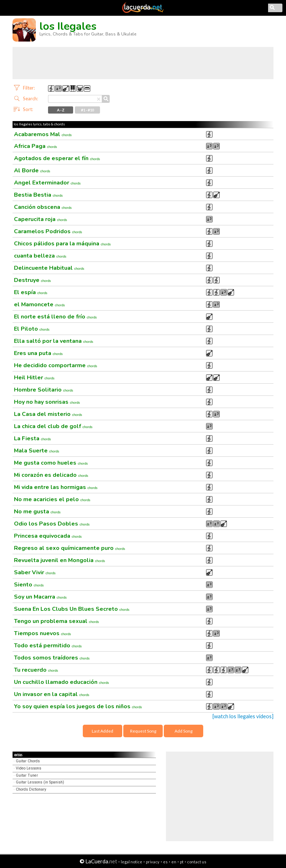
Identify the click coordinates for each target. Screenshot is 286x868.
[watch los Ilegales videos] (243, 716)
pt (182, 862)
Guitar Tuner (27, 775)
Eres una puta (38, 353)
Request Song (143, 731)
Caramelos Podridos (48, 231)
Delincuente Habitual (49, 268)
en (174, 862)
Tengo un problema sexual (56, 621)
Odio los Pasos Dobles (52, 524)
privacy (153, 862)
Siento (29, 585)
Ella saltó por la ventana (54, 341)
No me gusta (37, 512)
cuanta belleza (40, 256)
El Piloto (32, 329)
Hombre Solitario (44, 390)
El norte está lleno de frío (55, 317)
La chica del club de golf (53, 426)
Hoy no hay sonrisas (47, 402)
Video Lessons (28, 768)
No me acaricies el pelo (52, 499)
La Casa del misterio (48, 414)
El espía (31, 292)
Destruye (32, 280)
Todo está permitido (48, 646)
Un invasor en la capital (52, 694)
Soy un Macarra (40, 597)
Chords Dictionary (31, 789)
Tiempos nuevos (42, 633)
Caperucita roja (40, 219)
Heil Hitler (34, 378)
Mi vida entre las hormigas (56, 487)
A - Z (61, 110)
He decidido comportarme (56, 365)
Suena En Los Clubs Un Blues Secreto (72, 609)
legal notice (132, 862)
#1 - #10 (88, 110)
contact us (197, 862)
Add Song (183, 731)
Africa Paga (35, 146)
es (165, 862)
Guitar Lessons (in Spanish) (40, 782)
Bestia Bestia (38, 195)
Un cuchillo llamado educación (61, 682)
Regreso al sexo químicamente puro (70, 548)
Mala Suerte (37, 451)
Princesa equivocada (48, 536)
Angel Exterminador (47, 183)
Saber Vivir (35, 572)
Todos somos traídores (52, 658)
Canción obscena (43, 207)
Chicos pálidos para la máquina (62, 244)
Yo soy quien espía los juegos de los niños (78, 706)
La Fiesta (32, 438)
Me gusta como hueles (51, 463)
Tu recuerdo (36, 670)
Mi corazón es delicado (51, 475)
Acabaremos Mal (43, 134)
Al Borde (32, 171)
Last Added (103, 731)
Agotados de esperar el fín (57, 158)
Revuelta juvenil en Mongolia (59, 560)
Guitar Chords (28, 761)
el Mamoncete (39, 304)
